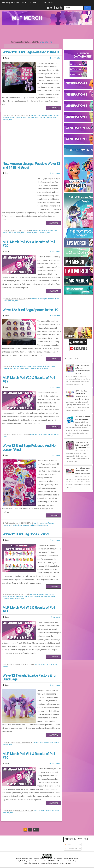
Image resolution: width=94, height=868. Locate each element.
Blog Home (10, 3)
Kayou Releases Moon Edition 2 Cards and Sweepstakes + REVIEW (83, 471)
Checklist (32, 3)
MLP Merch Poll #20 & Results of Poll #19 (29, 380)
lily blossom (47, 366)
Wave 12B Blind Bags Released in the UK (31, 52)
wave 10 (24, 233)
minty (18, 118)
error (42, 743)
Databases (21, 3)
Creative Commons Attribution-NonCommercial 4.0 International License (56, 859)
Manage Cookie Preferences (49, 863)
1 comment (55, 617)
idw (53, 811)
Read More (53, 108)
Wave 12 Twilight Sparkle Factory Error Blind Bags (29, 677)
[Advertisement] (47, 32)
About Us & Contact (45, 3)
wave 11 (30, 233)
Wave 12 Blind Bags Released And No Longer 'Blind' (29, 448)
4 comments (55, 251)
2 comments (55, 58)
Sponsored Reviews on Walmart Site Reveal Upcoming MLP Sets (82, 419)
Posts (68, 845)
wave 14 (50, 233)
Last (36, 829)
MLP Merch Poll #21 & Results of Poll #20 (29, 244)
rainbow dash (47, 118)
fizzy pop (56, 115)
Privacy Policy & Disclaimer (31, 863)
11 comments (55, 455)
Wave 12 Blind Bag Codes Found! (26, 534)
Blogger (69, 863)
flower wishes (32, 366)
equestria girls (42, 299)
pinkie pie (39, 118)
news (33, 118)
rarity (22, 369)
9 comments (55, 316)
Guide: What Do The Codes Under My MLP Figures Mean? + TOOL (82, 445)
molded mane (26, 118)
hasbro (13, 118)
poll (10, 301)
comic (43, 811)
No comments (54, 763)
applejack (16, 366)
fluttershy (6, 118)
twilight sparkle (37, 369)
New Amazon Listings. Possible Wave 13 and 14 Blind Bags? (31, 166)
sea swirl (17, 233)
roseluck (28, 369)
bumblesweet (43, 115)
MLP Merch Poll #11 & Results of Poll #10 (29, 756)
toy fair (57, 434)
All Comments (71, 849)
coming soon (43, 231)
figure (50, 115)
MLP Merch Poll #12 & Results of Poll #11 (29, 609)
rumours (11, 233)
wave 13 (43, 233)
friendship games (54, 299)
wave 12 (12, 120)
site (13, 301)
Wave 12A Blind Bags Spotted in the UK (30, 310)
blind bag (34, 115)
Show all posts (46, 42)
